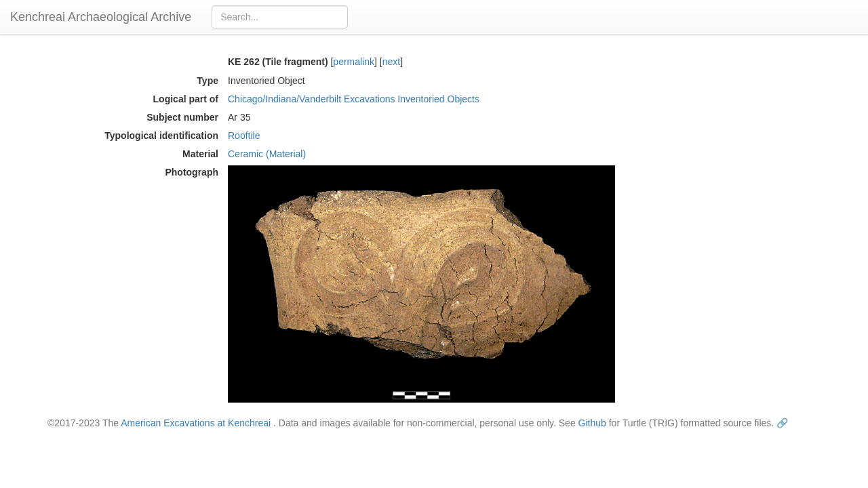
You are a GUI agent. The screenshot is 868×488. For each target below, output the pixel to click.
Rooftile (244, 136)
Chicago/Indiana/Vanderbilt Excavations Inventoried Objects (354, 99)
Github (592, 423)
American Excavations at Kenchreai (196, 423)
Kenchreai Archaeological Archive (101, 17)
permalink (354, 62)
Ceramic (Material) (267, 154)
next (391, 62)
